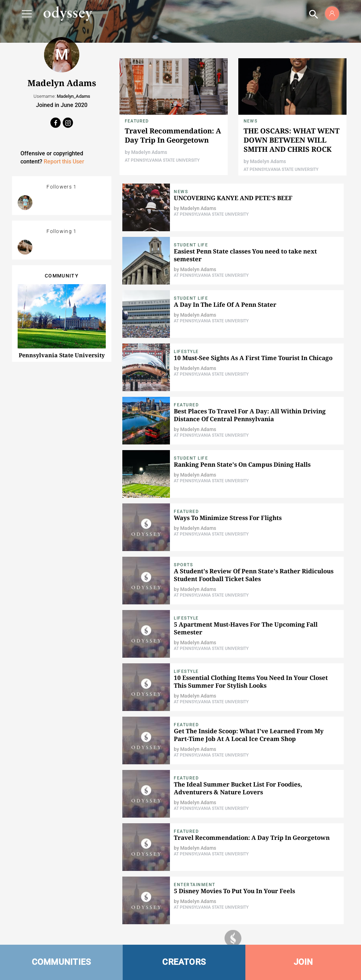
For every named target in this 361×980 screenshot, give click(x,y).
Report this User (64, 162)
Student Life (191, 245)
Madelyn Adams (149, 152)
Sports (183, 565)
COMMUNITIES (62, 962)
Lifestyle (186, 352)
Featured (137, 121)
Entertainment (195, 885)
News (250, 121)
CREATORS (184, 962)
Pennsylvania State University (62, 355)
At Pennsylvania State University (162, 160)
